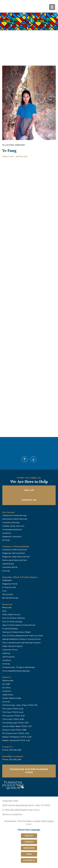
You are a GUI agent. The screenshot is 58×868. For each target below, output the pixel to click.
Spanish (29, 842)
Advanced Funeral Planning (14, 519)
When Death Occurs (11, 615)
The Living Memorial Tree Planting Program (21, 643)
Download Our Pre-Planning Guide (29, 771)
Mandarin (29, 848)
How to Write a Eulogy (12, 622)
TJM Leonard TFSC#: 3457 (14, 716)
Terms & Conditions (12, 815)
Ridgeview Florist (10, 584)
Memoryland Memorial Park (15, 560)
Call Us (29, 490)
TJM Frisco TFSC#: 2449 (13, 712)
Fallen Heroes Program (13, 646)
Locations (7, 533)
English (29, 836)
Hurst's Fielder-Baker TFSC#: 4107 (17, 726)
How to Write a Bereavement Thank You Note (22, 636)
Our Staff (6, 684)
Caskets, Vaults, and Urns (13, 526)
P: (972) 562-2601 (11, 810)
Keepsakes (7, 580)
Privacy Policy (32, 810)
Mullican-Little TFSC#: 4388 (14, 730)
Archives (6, 540)
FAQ (4, 611)
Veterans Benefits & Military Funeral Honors (21, 639)
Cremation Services (11, 523)
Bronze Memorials (10, 598)
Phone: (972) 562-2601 (12, 750)
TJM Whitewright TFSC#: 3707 (15, 723)
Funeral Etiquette (10, 629)
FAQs (22, 810)
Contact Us (29, 500)
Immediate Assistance (12, 530)
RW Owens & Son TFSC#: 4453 (16, 733)
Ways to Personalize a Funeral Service (19, 625)
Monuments (8, 594)
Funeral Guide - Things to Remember (19, 667)
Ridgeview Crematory (12, 537)
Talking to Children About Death (16, 632)
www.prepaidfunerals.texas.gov (16, 671)
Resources (7, 608)
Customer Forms (10, 650)
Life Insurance (8, 657)
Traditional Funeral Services (14, 516)
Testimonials (8, 681)
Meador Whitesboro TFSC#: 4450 (17, 737)
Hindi (29, 854)
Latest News (8, 695)
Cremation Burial (10, 567)
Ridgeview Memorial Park (14, 553)
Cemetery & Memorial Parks (15, 550)
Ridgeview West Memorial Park (16, 557)
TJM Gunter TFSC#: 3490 (13, 719)
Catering (6, 653)
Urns (4, 591)
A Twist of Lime (9, 587)
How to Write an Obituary (14, 618)
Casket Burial (8, 564)
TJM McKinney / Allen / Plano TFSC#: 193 (20, 705)
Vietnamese (29, 860)
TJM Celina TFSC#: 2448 (13, 709)
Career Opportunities (12, 698)
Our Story (6, 688)
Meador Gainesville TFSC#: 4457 (16, 740)
